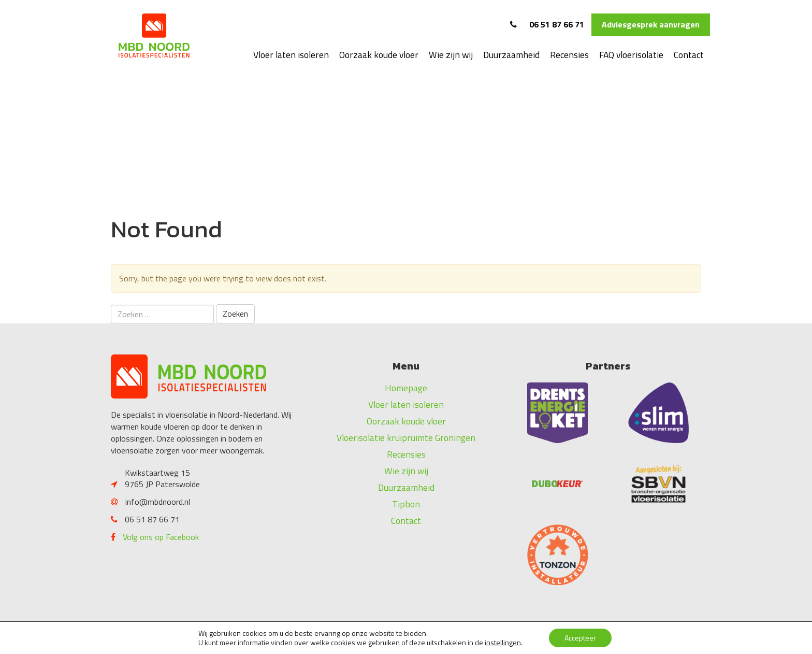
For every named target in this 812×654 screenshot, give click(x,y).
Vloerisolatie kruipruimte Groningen (406, 438)
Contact (689, 55)
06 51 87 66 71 (547, 24)
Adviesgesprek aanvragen (651, 24)
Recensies (569, 55)
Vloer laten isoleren (291, 55)
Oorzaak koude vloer (379, 55)
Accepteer (580, 638)
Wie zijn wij (451, 55)
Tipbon (406, 504)
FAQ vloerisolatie (631, 55)
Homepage (406, 388)
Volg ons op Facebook (161, 537)
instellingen (503, 643)
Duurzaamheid (511, 55)
